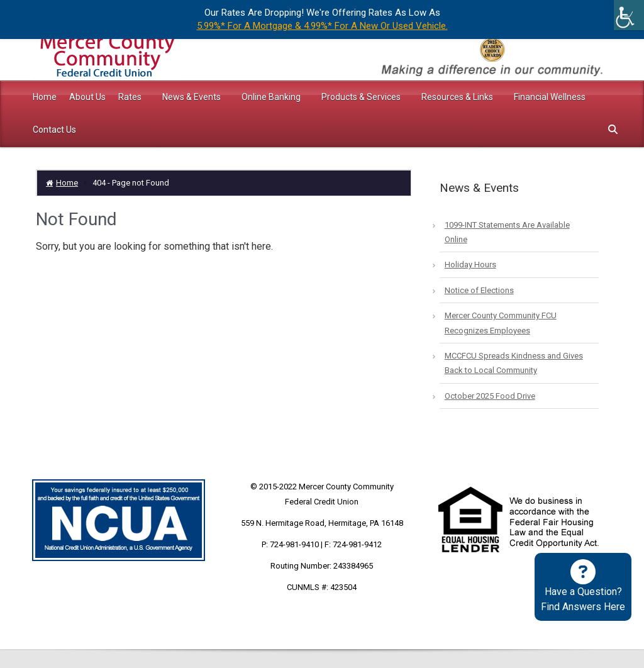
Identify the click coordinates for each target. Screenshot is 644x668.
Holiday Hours (470, 264)
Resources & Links (458, 97)
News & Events (192, 97)
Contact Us (54, 130)
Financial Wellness (550, 97)
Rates (131, 97)
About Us (87, 97)
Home (45, 97)
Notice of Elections (479, 290)
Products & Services (362, 97)
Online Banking (272, 97)
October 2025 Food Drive (490, 396)
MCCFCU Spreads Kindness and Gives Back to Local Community (514, 363)
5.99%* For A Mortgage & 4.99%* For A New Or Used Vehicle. (322, 26)
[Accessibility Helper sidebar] (629, 15)
